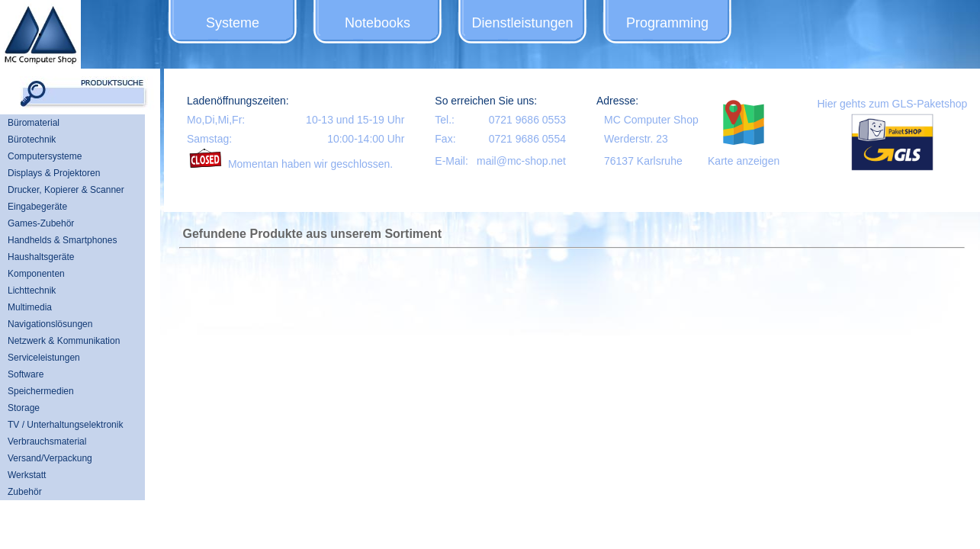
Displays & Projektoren (54, 173)
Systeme (233, 23)
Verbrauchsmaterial (47, 441)
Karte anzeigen (744, 161)
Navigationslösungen (50, 324)
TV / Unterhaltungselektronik (65, 425)
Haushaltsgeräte (41, 257)
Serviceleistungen (44, 358)
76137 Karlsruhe (643, 161)
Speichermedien (41, 391)
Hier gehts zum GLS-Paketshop (892, 104)
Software (26, 374)
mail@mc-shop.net (521, 161)
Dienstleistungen (522, 23)
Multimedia (30, 307)
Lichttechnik (32, 291)
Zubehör (25, 492)
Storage (24, 408)
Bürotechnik (32, 140)
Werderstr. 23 (636, 139)
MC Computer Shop (651, 120)
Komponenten (36, 274)
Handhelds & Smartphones (62, 240)
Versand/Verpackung (50, 458)
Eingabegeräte (37, 207)
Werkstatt (27, 475)
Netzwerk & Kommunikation (64, 341)
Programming (667, 23)
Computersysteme (45, 156)
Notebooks (378, 23)
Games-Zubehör (41, 223)
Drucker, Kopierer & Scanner (66, 190)
